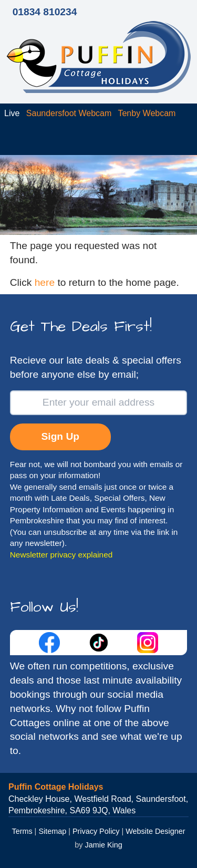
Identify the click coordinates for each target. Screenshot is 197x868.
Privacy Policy (96, 831)
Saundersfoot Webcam (69, 113)
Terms (22, 831)
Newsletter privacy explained (61, 555)
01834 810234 (45, 12)
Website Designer (155, 831)
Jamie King (104, 845)
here (45, 282)
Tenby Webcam (147, 113)
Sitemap (52, 831)
